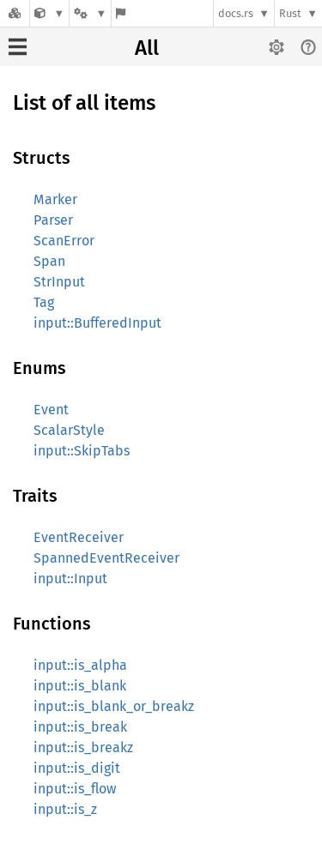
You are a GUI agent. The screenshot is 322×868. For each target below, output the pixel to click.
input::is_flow (75, 789)
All (147, 48)
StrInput (59, 282)
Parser (53, 220)
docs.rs (236, 13)
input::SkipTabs (82, 451)
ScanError (64, 241)
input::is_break (80, 727)
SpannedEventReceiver (106, 558)
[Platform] (90, 13)
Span (49, 261)
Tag (44, 302)
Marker (55, 199)
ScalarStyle (69, 430)
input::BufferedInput (97, 323)
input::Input (70, 579)
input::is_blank (80, 686)
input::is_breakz (83, 747)
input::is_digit (77, 768)
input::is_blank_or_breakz (114, 706)
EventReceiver (79, 537)
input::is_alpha (80, 665)
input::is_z (65, 809)
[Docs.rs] (15, 13)
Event (51, 410)
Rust (290, 13)
